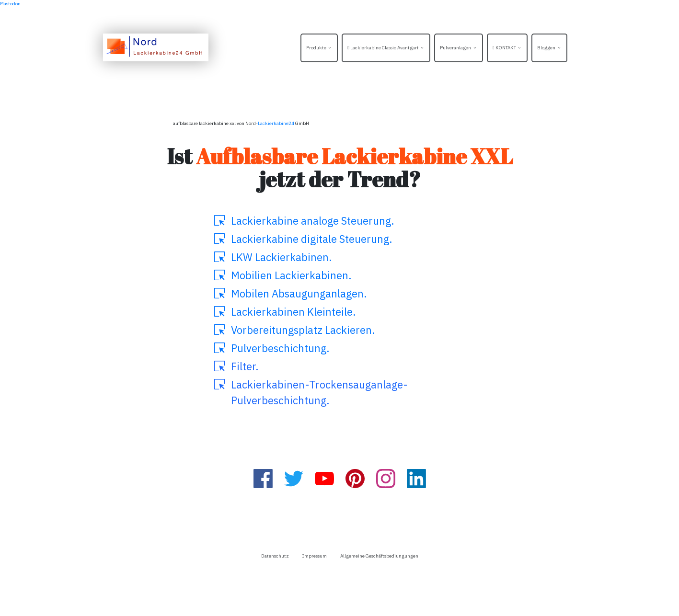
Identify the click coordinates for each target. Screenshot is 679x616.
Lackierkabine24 (276, 123)
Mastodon (10, 4)
